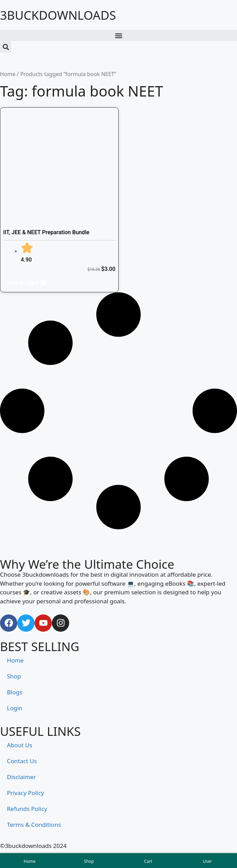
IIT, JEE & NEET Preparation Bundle (46, 232)
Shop (14, 676)
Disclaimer (21, 777)
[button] (118, 35)
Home (8, 74)
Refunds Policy (27, 809)
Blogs (15, 692)
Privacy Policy (25, 793)
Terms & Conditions (34, 825)
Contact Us (22, 761)
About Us (20, 745)
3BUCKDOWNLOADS (58, 15)
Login (15, 708)
